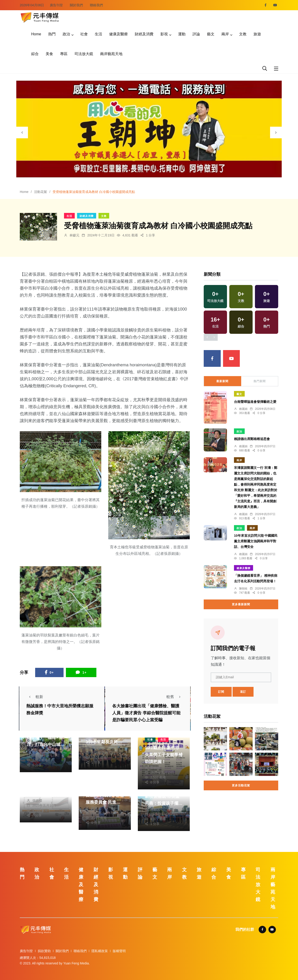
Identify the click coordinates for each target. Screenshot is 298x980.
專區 (64, 54)
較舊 (175, 697)
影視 (164, 34)
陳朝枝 (243, 589)
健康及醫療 (119, 34)
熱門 (52, 34)
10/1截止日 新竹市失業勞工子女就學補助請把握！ (164, 755)
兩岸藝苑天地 (111, 54)
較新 (35, 697)
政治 (66, 34)
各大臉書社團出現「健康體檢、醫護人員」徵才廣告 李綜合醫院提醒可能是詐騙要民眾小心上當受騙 (146, 713)
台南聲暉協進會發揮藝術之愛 (255, 402)
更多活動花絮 (241, 785)
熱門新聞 (260, 381)
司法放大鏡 (84, 54)
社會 (84, 34)
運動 (182, 34)
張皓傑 (37, 750)
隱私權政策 (100, 951)
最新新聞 (222, 381)
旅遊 (257, 34)
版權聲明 (119, 951)
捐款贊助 (44, 951)
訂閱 (221, 692)
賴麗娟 (243, 409)
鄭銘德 (155, 768)
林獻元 (74, 235)
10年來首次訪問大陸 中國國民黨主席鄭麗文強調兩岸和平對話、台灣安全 (256, 541)
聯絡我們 (96, 5)
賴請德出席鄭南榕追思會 (252, 439)
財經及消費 (144, 34)
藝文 (211, 34)
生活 (98, 34)
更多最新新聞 (241, 604)
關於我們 (76, 5)
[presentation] (22, 132)
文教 (243, 34)
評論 (196, 34)
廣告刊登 (56, 5)
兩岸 (225, 34)
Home (36, 34)
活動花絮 (41, 192)
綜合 (35, 54)
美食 (49, 54)
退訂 (243, 692)
